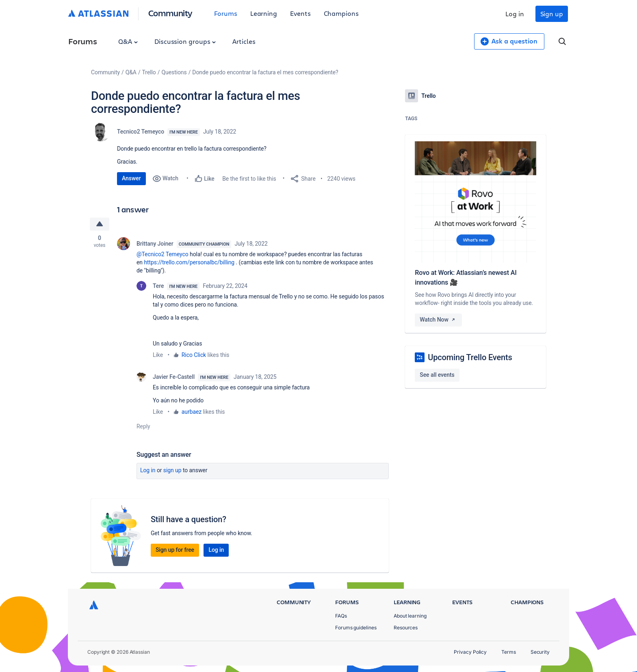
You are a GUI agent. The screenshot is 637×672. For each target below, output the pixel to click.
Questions (174, 72)
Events (300, 13)
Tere (158, 286)
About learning (410, 616)
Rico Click (194, 355)
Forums (226, 13)
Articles (244, 41)
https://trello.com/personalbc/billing (189, 262)
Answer (131, 178)
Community (170, 13)
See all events (437, 375)
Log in (515, 14)
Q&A (128, 41)
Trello (149, 72)
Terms (509, 652)
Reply (143, 426)
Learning (264, 13)
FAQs (341, 616)
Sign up (552, 14)
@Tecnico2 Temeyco (162, 254)
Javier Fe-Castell (174, 377)
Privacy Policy (470, 652)
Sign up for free (175, 550)
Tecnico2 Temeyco (141, 132)
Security (540, 652)
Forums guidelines (356, 628)
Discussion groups (185, 41)
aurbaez (192, 412)
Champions (341, 13)
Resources (406, 628)
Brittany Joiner (155, 244)
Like (158, 355)
